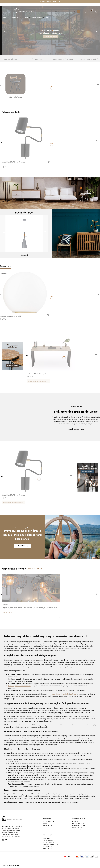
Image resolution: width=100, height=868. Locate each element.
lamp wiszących (57, 694)
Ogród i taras (48, 826)
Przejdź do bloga (35, 569)
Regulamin (76, 822)
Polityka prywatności (79, 824)
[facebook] (6, 840)
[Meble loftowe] (15, 86)
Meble (45, 824)
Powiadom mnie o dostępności (38, 381)
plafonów (73, 694)
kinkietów (66, 694)
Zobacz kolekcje (22, 546)
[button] (79, 11)
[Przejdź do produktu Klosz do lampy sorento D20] (24, 292)
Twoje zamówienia (49, 841)
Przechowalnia (48, 847)
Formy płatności (77, 828)
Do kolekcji (24, 255)
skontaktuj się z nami (14, 836)
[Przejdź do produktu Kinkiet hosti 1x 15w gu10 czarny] (26, 138)
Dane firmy (47, 839)
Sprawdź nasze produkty (76, 429)
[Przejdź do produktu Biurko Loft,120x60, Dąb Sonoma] (51, 350)
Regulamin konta (48, 843)
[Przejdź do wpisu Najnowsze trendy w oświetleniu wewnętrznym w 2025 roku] (31, 588)
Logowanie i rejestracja (51, 845)
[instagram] (3, 840)
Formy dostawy (77, 830)
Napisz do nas (48, 849)
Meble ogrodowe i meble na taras (19, 686)
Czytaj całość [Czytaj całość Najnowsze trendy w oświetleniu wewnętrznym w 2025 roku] (8, 613)
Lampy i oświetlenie (49, 822)
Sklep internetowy (11, 865)
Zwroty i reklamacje (79, 826)
